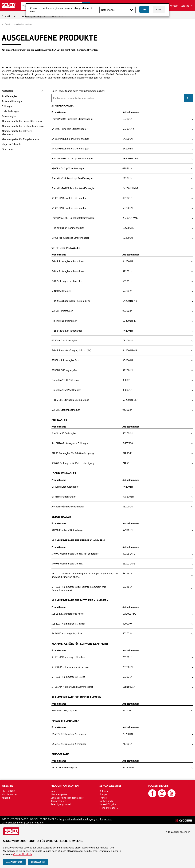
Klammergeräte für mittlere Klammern (23, 126)
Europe (103, 794)
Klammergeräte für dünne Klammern (22, 121)
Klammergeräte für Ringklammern (20, 139)
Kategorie (8, 91)
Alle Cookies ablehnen (178, 832)
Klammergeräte (59, 794)
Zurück (8, 24)
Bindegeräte (8, 149)
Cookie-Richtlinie (23, 854)
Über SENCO (8, 791)
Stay (159, 9)
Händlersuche (9, 794)
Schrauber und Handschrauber (67, 798)
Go (144, 9)
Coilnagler (7, 106)
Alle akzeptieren (14, 862)
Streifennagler (9, 96)
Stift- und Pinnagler (12, 101)
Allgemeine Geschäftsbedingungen (80, 819)
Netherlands (106, 801)
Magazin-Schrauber (12, 144)
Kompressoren (58, 801)
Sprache (185, 6)
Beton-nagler (9, 116)
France (103, 798)
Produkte (6, 16)
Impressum (106, 819)
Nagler (54, 791)
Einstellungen (38, 862)
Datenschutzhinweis (13, 823)
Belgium (104, 791)
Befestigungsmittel (61, 804)
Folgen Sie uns (158, 786)
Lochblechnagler (11, 111)
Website (7, 786)
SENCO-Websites (110, 786)
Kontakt (174, 6)
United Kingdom (108, 804)
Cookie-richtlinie (34, 823)
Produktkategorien (65, 786)
